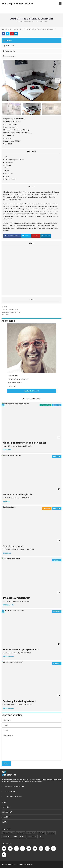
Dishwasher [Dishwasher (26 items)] (31, 833)
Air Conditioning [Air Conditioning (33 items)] (8, 833)
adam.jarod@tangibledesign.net (18, 379)
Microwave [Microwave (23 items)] (6, 837)
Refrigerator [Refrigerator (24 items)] (32, 837)
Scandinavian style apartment (21, 649)
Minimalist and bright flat (18, 494)
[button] (58, 81)
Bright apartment (13, 546)
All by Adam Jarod (31, 391)
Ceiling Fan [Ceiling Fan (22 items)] (21, 833)
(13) (30, 29)
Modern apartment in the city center (24, 443)
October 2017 (6, 807)
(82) (6, 29)
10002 (15, 127)
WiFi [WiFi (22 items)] (41, 837)
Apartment (20, 119)
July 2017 (5, 822)
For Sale (17, 121)
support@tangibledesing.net (14, 796)
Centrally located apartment (20, 701)
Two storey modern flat (17, 598)
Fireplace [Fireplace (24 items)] (41, 833)
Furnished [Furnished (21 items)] (51, 833)
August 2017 (5, 817)
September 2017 (7, 812)
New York (12, 124)
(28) (18, 29)
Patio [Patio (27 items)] (15, 837)
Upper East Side (22, 130)
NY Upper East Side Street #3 (21, 133)
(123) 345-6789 (8, 46)
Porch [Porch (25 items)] (22, 837)
